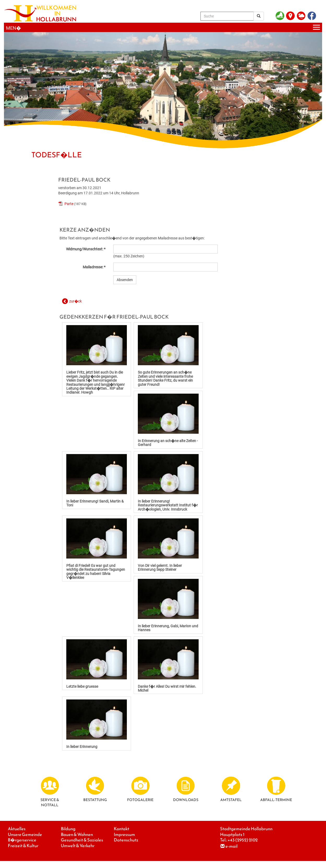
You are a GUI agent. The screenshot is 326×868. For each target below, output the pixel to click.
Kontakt (121, 829)
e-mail (232, 846)
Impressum (124, 835)
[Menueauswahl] (163, 27)
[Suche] (227, 16)
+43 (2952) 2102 (243, 840)
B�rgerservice (22, 840)
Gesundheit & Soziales (82, 840)
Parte (69, 204)
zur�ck (75, 301)
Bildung (68, 829)
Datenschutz (126, 840)
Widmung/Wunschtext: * (86, 249)
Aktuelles (17, 829)
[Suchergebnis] (259, 16)
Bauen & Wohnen (77, 835)
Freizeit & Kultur (23, 846)
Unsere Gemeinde (25, 835)
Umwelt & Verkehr (78, 846)
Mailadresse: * (94, 267)
